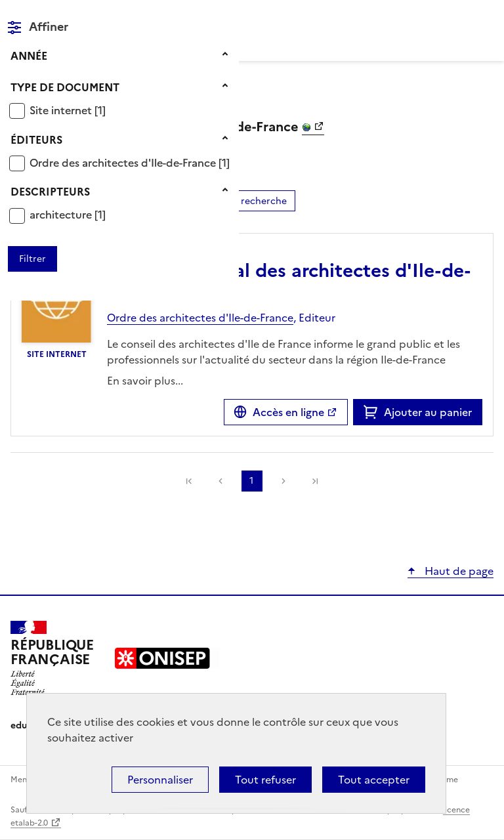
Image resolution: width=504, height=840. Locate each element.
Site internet (62, 110)
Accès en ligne (288, 412)
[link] (315, 481)
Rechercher (459, 16)
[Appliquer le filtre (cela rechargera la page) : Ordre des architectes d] (130, 162)
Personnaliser (160, 780)
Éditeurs (36, 140)
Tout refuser (265, 780)
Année (29, 56)
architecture (62, 215)
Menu (486, 16)
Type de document (65, 87)
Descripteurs (50, 192)
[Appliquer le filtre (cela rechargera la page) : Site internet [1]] (68, 110)
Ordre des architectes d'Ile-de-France (124, 163)
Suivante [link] (283, 481)
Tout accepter (374, 780)
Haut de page (458, 571)
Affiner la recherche (242, 201)
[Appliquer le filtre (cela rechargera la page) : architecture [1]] (68, 214)
